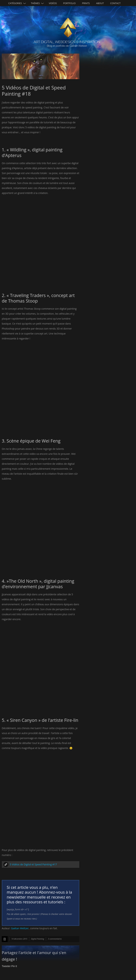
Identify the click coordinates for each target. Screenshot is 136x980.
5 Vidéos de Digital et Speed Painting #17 (33, 864)
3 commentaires (55, 939)
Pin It (14, 966)
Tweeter (6, 966)
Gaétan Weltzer (20, 928)
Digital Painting (38, 939)
